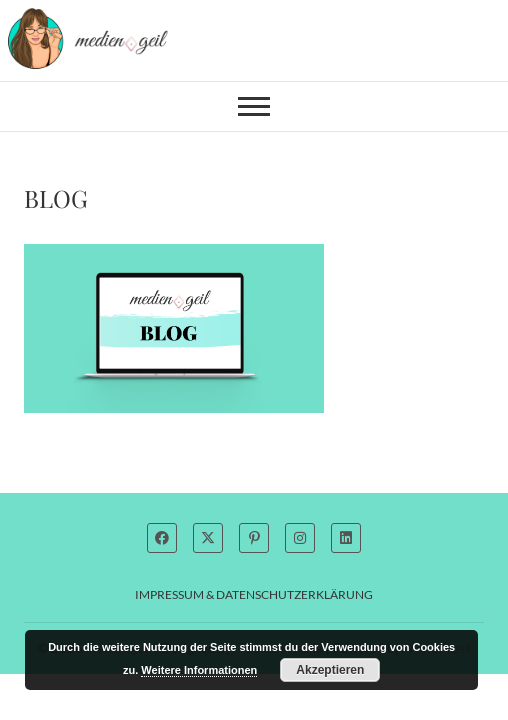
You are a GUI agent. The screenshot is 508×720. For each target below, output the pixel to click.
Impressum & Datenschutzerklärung (254, 594)
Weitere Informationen (199, 670)
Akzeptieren (330, 670)
